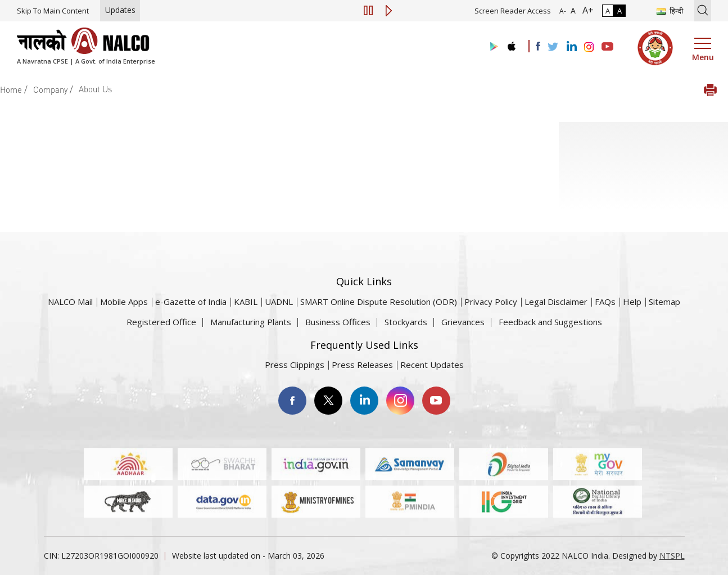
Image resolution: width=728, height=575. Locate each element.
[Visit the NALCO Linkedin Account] (571, 47)
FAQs (605, 302)
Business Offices (338, 322)
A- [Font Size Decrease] (563, 11)
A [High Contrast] (620, 11)
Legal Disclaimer (556, 302)
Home (11, 89)
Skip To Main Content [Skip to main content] (53, 11)
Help (632, 302)
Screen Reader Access (513, 11)
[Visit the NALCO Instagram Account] (589, 47)
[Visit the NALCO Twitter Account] (553, 47)
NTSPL (672, 556)
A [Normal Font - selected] (572, 10)
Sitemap (664, 302)
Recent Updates (432, 365)
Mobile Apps (124, 302)
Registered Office (161, 322)
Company (50, 89)
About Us (95, 89)
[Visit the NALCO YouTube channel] (607, 47)
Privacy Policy (491, 302)
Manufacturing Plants (251, 322)
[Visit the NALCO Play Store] (492, 47)
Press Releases (362, 365)
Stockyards (406, 322)
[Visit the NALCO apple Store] (511, 44)
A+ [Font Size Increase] (586, 10)
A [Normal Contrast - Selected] (608, 11)
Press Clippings (295, 365)
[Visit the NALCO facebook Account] (538, 46)
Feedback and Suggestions (550, 322)
